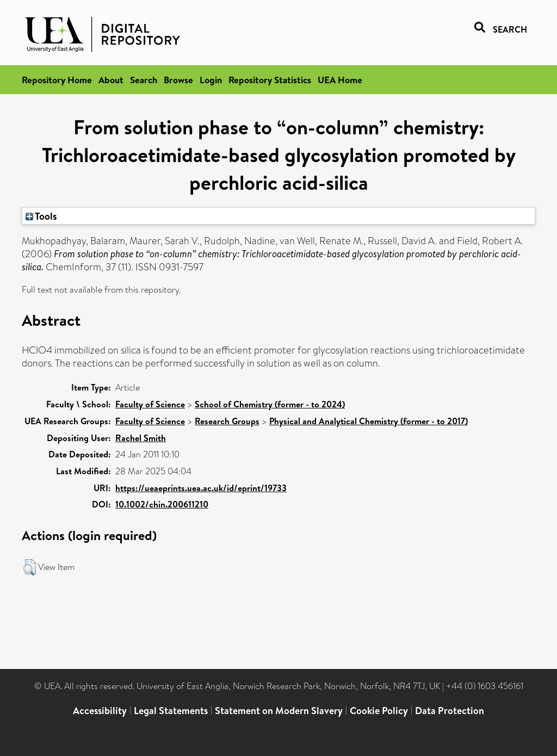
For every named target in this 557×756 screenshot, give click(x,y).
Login (211, 80)
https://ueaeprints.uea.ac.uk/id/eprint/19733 (201, 488)
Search (144, 80)
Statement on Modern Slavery (279, 711)
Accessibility (100, 711)
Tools (41, 216)
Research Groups (227, 421)
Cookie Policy (379, 711)
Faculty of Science (150, 404)
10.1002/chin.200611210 (162, 504)
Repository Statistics (270, 80)
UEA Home (340, 80)
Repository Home (57, 80)
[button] (30, 567)
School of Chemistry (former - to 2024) (270, 404)
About (111, 80)
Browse (178, 80)
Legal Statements (171, 711)
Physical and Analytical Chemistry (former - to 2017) (369, 421)
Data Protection (450, 711)
